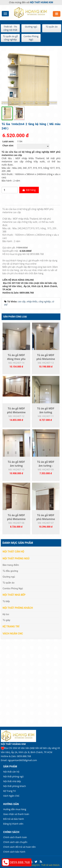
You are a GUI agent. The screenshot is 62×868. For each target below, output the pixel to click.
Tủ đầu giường (10, 571)
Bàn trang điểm (11, 565)
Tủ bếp (6, 601)
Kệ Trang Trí (11, 626)
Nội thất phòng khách (18, 608)
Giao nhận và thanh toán (16, 814)
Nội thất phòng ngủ (16, 558)
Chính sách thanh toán (15, 837)
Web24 (56, 865)
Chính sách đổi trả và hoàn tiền (19, 847)
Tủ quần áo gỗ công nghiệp (10, 38)
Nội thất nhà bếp (14, 595)
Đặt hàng (29, 190)
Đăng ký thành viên (13, 824)
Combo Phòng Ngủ (31, 38)
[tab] (3, 205)
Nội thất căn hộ (13, 552)
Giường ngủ (31, 27)
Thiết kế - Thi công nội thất (10, 28)
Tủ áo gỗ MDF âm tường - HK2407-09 (46, 466)
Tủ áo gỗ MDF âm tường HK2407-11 (46, 412)
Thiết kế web (47, 865)
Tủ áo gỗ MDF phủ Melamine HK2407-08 (16, 519)
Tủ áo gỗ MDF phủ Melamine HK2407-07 (46, 519)
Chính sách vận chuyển (15, 842)
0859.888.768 (20, 862)
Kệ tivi (6, 614)
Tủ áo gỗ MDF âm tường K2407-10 (16, 466)
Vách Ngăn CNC (13, 634)
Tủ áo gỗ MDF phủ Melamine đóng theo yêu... (46, 359)
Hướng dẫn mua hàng (15, 809)
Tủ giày (6, 620)
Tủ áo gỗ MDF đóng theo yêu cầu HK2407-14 (16, 359)
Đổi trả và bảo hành (14, 819)
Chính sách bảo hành (14, 852)
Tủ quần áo (52, 27)
